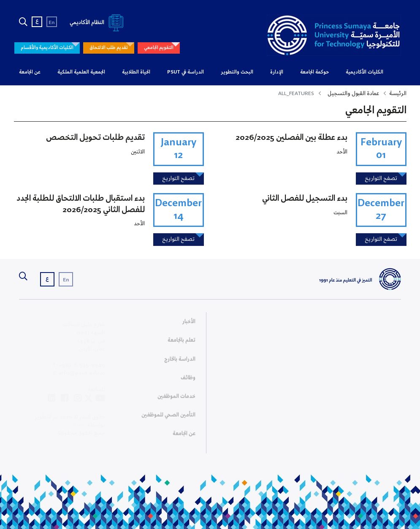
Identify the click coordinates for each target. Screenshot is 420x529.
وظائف (188, 380)
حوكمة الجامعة (314, 72)
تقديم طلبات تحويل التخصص (95, 138)
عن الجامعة (30, 72)
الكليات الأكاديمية (364, 72)
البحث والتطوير (237, 72)
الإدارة (277, 72)
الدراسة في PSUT (186, 72)
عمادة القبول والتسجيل (353, 94)
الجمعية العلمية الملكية (81, 72)
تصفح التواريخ (381, 179)
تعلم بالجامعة (182, 343)
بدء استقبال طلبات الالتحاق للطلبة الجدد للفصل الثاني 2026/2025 (81, 204)
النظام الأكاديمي (98, 23)
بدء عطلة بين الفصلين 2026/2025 (291, 138)
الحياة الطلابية (136, 72)
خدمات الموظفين (176, 399)
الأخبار (189, 324)
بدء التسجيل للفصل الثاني (305, 199)
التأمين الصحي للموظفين (168, 418)
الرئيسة (398, 94)
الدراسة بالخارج (180, 361)
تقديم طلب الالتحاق (109, 48)
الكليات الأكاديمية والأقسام (47, 48)
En (52, 23)
